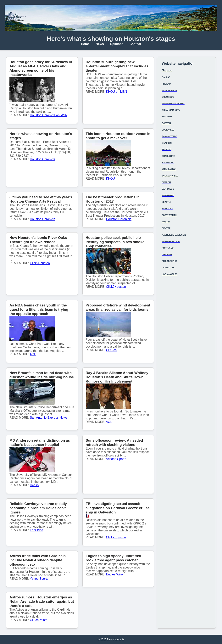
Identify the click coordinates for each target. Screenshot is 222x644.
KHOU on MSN (116, 92)
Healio (34, 485)
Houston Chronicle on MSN (49, 115)
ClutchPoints (39, 620)
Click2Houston (40, 263)
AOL (33, 354)
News (100, 44)
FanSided (37, 530)
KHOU (110, 179)
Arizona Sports (116, 459)
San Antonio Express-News (49, 418)
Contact (135, 44)
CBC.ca (111, 350)
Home (85, 44)
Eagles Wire (114, 574)
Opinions (117, 44)
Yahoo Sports (39, 579)
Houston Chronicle (43, 159)
